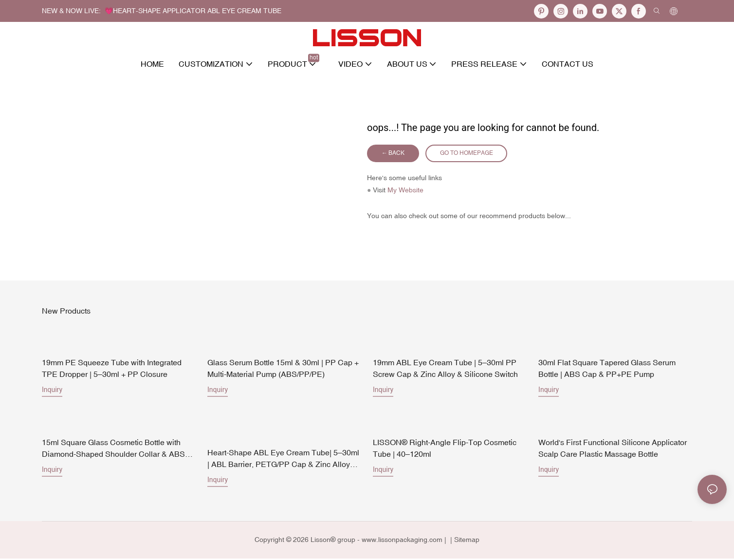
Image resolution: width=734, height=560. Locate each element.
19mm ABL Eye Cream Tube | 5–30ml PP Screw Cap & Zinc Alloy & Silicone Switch (445, 370)
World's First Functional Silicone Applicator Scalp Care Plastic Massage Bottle (613, 450)
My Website (405, 192)
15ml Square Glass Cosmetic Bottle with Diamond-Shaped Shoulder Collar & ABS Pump (113, 451)
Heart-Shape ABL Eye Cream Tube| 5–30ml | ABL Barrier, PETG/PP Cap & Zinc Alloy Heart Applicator (283, 461)
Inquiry (52, 392)
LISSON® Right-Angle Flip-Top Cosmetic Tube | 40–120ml (445, 450)
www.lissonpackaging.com (402, 541)
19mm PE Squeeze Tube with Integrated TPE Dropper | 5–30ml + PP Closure (112, 370)
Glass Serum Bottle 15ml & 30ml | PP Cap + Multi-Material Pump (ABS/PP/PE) (283, 370)
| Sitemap (464, 541)
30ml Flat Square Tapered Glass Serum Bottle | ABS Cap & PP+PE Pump (607, 370)
